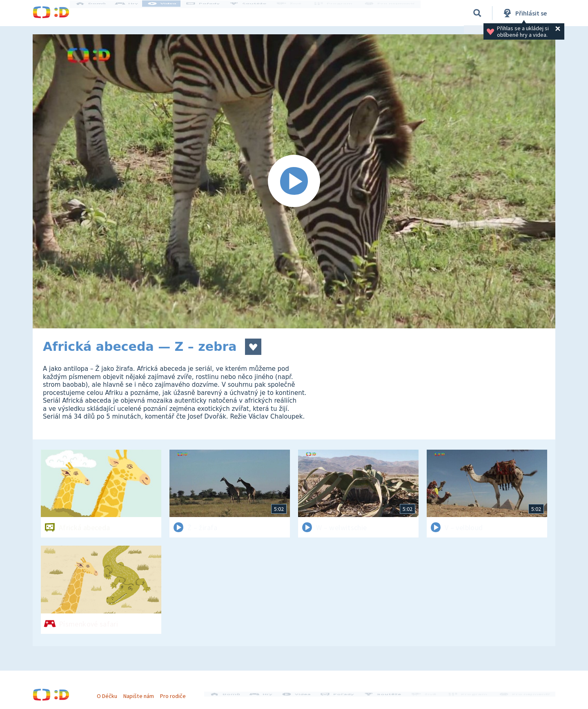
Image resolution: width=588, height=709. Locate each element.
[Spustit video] (294, 181)
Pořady (211, 13)
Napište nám (143, 692)
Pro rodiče (177, 692)
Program (337, 13)
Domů (98, 13)
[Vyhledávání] (477, 13)
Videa (170, 13)
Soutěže (256, 13)
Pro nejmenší (391, 13)
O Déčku (111, 692)
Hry (135, 13)
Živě (296, 13)
